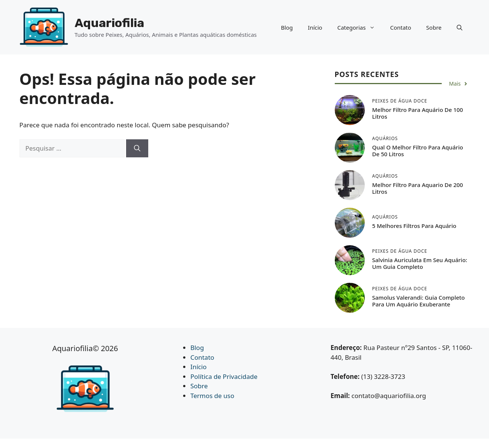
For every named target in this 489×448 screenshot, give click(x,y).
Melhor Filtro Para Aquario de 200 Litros (418, 188)
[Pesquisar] (137, 148)
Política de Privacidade (224, 376)
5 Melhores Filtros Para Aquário (414, 226)
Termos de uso (212, 396)
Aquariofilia (109, 23)
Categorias (360, 27)
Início (315, 27)
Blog (287, 27)
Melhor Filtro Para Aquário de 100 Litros (418, 113)
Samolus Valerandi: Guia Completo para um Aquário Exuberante (419, 301)
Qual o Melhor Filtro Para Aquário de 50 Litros (418, 151)
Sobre (434, 27)
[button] (460, 27)
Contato (400, 27)
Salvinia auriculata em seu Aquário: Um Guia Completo (420, 263)
